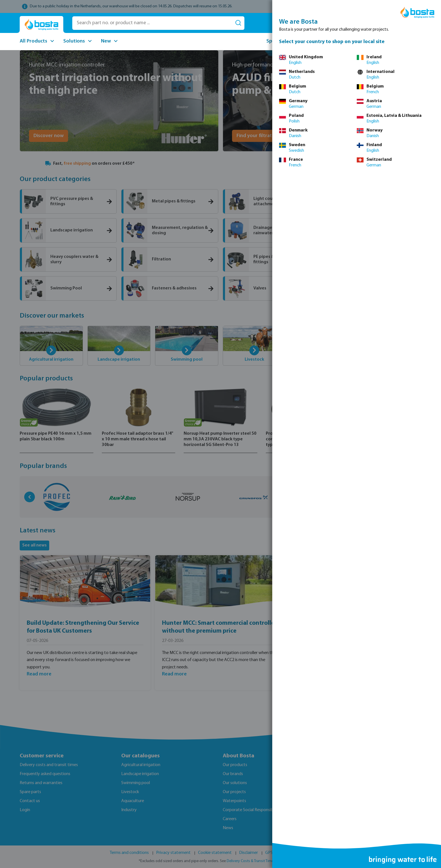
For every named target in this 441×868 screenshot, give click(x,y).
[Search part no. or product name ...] (152, 23)
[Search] (238, 23)
